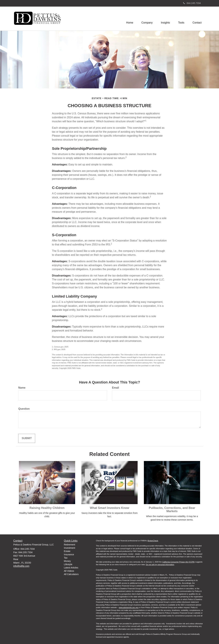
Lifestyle (68, 564)
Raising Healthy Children (47, 508)
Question (24, 409)
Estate (67, 551)
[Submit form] (27, 438)
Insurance (69, 554)
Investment (70, 548)
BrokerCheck (153, 541)
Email (116, 388)
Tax (66, 558)
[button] (147, 19)
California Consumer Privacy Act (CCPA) (179, 562)
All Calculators (71, 574)
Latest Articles (71, 568)
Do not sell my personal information (160, 565)
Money (67, 561)
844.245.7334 (192, 3)
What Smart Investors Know (109, 508)
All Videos (69, 571)
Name (22, 388)
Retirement (70, 545)
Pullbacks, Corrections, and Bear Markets (172, 510)
